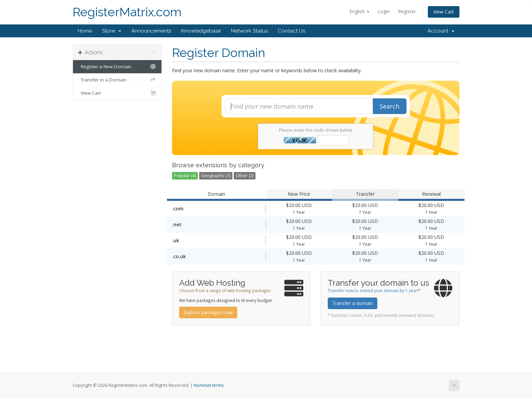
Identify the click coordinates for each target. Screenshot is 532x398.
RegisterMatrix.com (127, 12)
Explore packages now (208, 312)
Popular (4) (185, 176)
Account (441, 31)
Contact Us (291, 31)
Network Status (249, 31)
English (359, 11)
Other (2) (245, 176)
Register (407, 11)
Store (112, 31)
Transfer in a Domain (117, 80)
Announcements (151, 31)
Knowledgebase (201, 31)
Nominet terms (209, 385)
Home (85, 31)
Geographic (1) (216, 176)
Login (384, 11)
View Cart (444, 12)
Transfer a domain (353, 303)
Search (389, 106)
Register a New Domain (117, 67)
